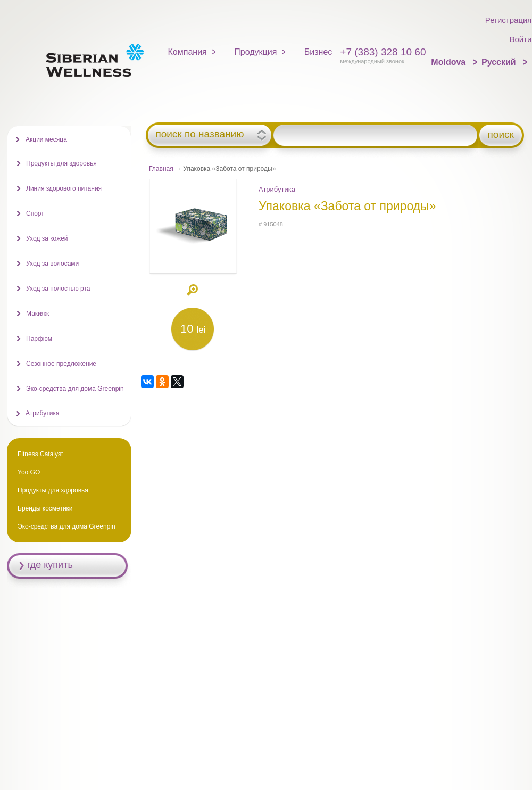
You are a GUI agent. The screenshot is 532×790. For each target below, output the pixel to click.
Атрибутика (277, 189)
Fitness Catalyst (40, 454)
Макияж (38, 314)
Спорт (35, 213)
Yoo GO (29, 472)
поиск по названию (199, 134)
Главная (161, 169)
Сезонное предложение (61, 364)
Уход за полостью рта (58, 289)
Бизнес (318, 52)
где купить (50, 565)
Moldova (449, 62)
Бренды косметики (45, 508)
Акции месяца (46, 139)
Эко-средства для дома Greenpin (75, 389)
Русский (500, 62)
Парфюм (39, 339)
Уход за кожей (47, 238)
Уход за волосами (52, 264)
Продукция (255, 52)
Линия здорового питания (64, 188)
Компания (188, 52)
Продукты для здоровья (61, 163)
